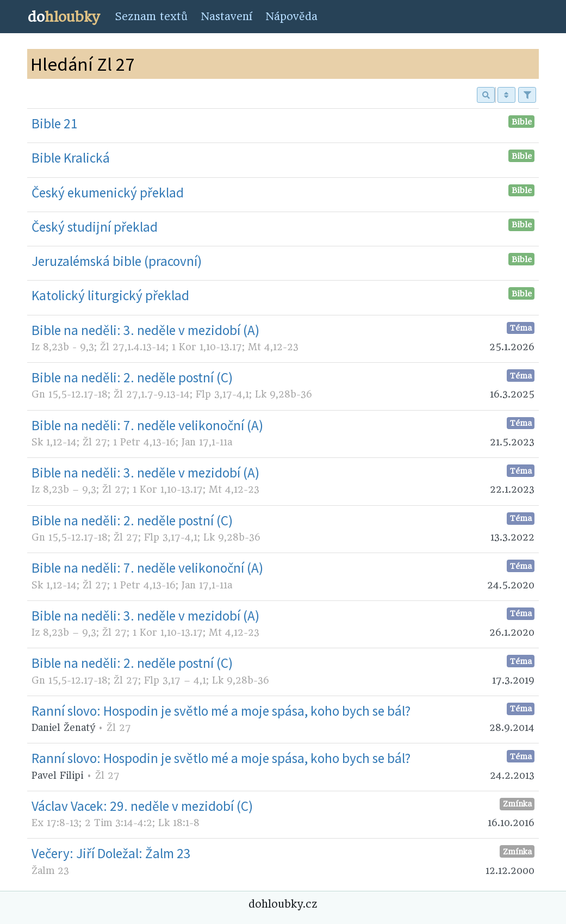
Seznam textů (151, 17)
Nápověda (291, 17)
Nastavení (226, 17)
